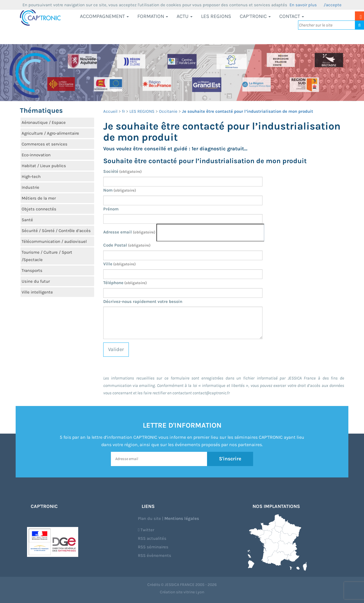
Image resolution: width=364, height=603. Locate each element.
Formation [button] (153, 16)
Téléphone (125, 283)
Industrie (30, 187)
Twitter (146, 530)
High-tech (31, 177)
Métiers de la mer (39, 198)
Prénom (111, 209)
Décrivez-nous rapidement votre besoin (143, 301)
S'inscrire (230, 459)
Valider (116, 349)
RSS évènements (155, 555)
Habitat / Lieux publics (44, 166)
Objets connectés (39, 209)
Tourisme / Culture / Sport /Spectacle (47, 256)
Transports (32, 270)
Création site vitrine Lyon (182, 592)
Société (122, 171)
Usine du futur (36, 281)
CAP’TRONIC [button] (255, 16)
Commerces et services (45, 144)
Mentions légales (182, 518)
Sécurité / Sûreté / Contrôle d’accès (56, 231)
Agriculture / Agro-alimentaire (50, 133)
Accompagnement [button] (104, 16)
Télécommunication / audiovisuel (54, 241)
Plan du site (149, 518)
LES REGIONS (216, 16)
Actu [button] (185, 16)
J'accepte (333, 5)
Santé (27, 220)
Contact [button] (292, 16)
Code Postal (127, 245)
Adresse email (129, 232)
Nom (120, 190)
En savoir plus (303, 5)
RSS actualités (152, 538)
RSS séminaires (153, 547)
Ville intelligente (37, 292)
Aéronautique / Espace (44, 122)
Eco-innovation (36, 155)
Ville (119, 264)
